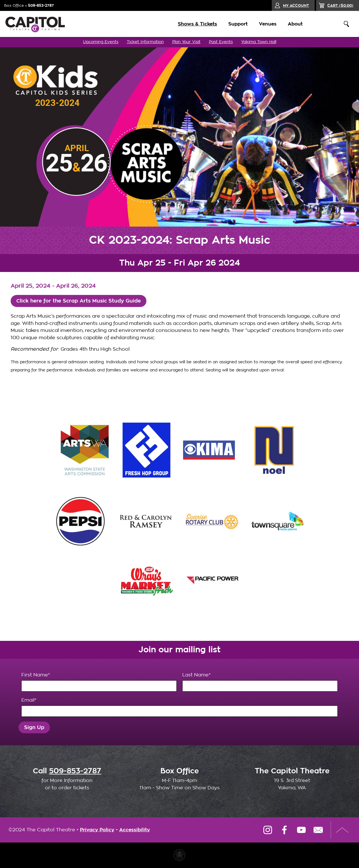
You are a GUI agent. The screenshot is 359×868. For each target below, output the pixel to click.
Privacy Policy (97, 830)
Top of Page (344, 830)
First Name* (99, 682)
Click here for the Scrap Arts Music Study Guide (82, 301)
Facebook (284, 830)
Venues (264, 24)
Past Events (221, 42)
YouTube (301, 830)
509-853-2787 (41, 5)
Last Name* (260, 682)
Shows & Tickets (194, 24)
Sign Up (35, 728)
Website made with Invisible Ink (179, 855)
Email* (179, 708)
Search (346, 24)
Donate (324, 24)
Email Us (318, 830)
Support (235, 24)
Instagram (268, 830)
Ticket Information (145, 42)
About (292, 24)
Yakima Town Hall (259, 42)
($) (340, 5)
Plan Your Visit (186, 42)
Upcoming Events (101, 42)
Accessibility (135, 830)
